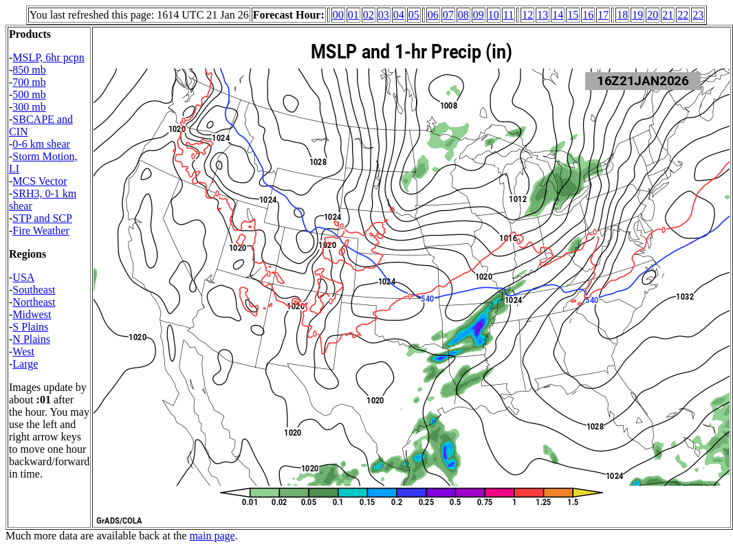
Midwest (32, 314)
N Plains (31, 339)
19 (637, 15)
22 (683, 15)
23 (698, 15)
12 (527, 15)
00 (338, 15)
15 (573, 15)
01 (353, 15)
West (23, 351)
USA (23, 277)
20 (653, 15)
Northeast (34, 302)
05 (414, 15)
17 (603, 15)
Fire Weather (41, 231)
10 (494, 15)
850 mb (29, 70)
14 (558, 15)
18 (622, 15)
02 (369, 15)
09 (479, 15)
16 (588, 15)
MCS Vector (40, 181)
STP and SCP (42, 218)
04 (399, 15)
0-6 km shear (41, 144)
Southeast (34, 290)
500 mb (29, 94)
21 (668, 15)
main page (212, 536)
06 (433, 15)
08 (463, 15)
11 (508, 15)
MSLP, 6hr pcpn (48, 57)
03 (384, 15)
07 (448, 15)
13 (543, 15)
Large (25, 364)
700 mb (29, 82)
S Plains (30, 327)
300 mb (29, 107)
